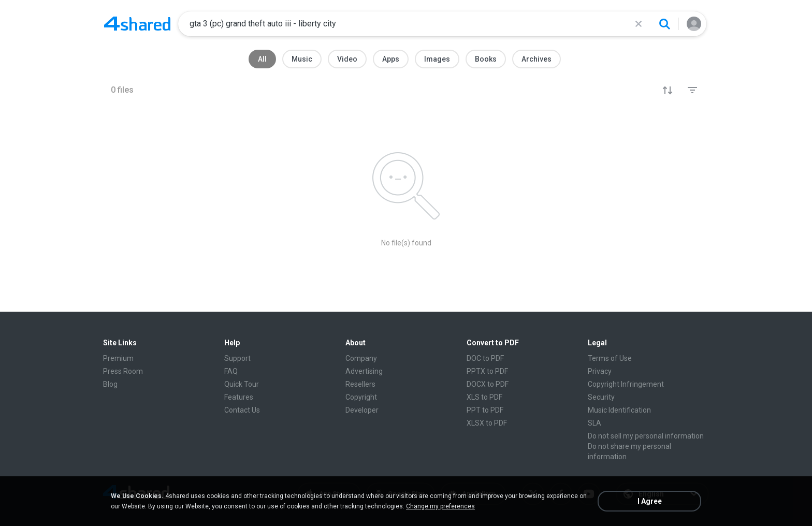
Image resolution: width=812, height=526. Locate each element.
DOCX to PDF (488, 384)
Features (239, 397)
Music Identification (619, 410)
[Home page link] (137, 24)
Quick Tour (242, 384)
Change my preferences (440, 506)
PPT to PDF (485, 410)
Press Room (123, 371)
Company (361, 358)
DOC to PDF (485, 358)
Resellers (360, 384)
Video (347, 59)
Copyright (361, 397)
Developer (362, 410)
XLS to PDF (484, 397)
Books (486, 59)
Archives (536, 59)
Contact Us (242, 410)
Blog (110, 384)
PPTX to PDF (487, 371)
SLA (594, 423)
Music (302, 59)
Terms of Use (610, 358)
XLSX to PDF (487, 423)
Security (601, 397)
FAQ (231, 371)
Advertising (364, 371)
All (262, 59)
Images (437, 59)
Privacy (600, 371)
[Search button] (664, 24)
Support (237, 358)
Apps (391, 59)
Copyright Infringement (626, 384)
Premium (118, 358)
